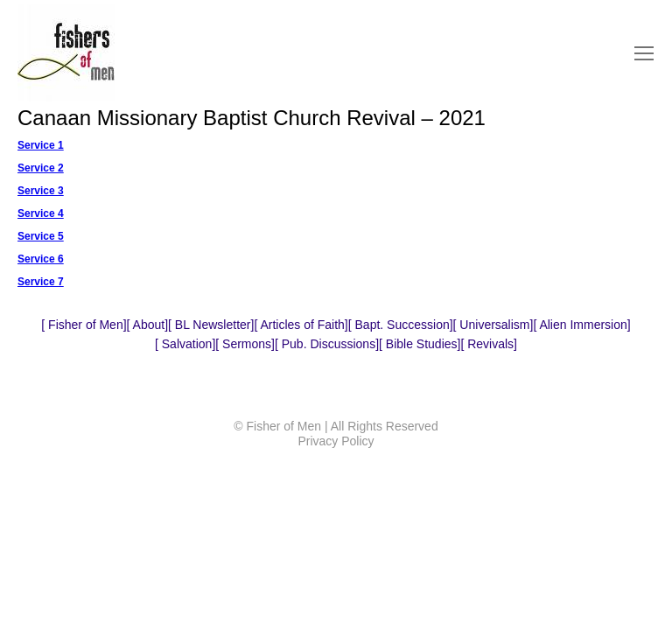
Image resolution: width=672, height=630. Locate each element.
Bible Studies (420, 344)
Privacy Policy (336, 441)
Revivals (489, 344)
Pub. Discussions (327, 344)
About (147, 325)
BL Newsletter (211, 325)
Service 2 (41, 168)
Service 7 (41, 282)
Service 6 (41, 259)
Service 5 (41, 236)
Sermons (245, 344)
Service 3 (41, 191)
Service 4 (41, 213)
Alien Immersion (581, 325)
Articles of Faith (301, 325)
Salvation (185, 344)
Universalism (493, 325)
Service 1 (41, 145)
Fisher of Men (84, 325)
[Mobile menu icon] (644, 53)
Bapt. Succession (401, 325)
